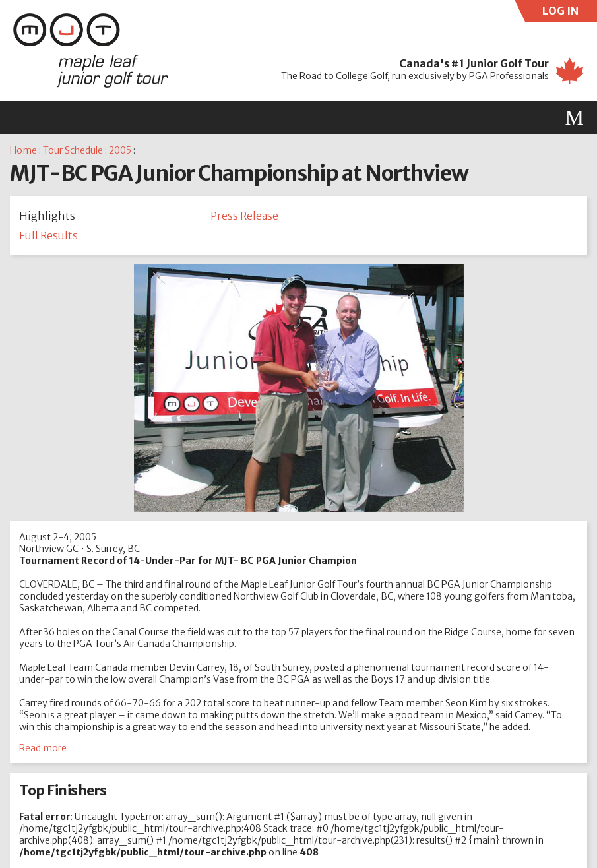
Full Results (48, 235)
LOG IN (570, 13)
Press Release (244, 216)
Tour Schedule (73, 150)
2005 (120, 150)
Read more (43, 748)
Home (23, 150)
